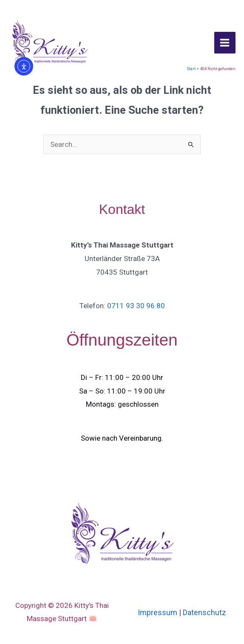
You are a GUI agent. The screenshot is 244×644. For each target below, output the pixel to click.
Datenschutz (204, 612)
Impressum (157, 612)
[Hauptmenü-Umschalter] (225, 43)
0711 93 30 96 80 (136, 306)
